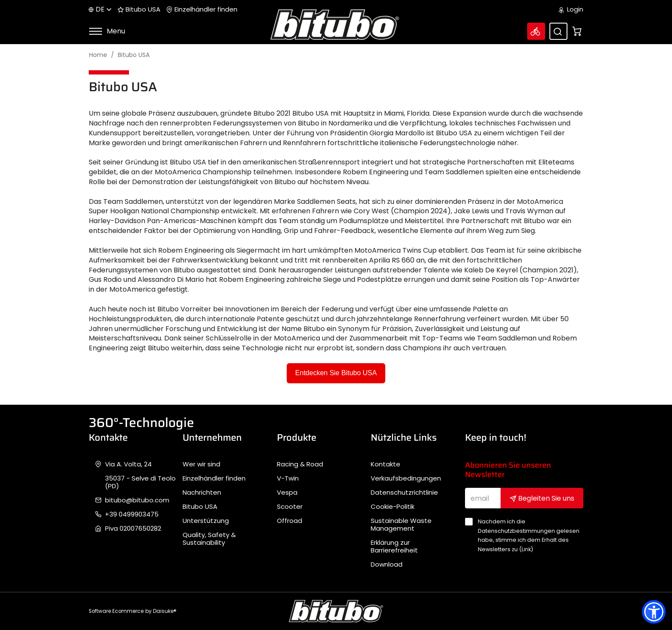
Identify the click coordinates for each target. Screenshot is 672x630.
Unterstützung (206, 521)
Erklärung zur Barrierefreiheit (394, 546)
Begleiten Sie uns (542, 498)
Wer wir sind (201, 464)
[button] (654, 612)
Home (98, 55)
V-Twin (288, 478)
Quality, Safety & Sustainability (209, 539)
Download (387, 564)
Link (526, 549)
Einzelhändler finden (202, 9)
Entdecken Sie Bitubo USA (336, 373)
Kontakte (385, 464)
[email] (483, 498)
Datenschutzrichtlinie (404, 493)
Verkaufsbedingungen (406, 478)
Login (571, 9)
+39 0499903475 (132, 514)
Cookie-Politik (393, 507)
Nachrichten (202, 493)
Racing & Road (300, 464)
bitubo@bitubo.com (137, 500)
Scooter (290, 507)
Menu (107, 31)
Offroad (289, 521)
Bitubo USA (139, 9)
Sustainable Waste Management (401, 525)
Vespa (287, 493)
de (100, 9)
